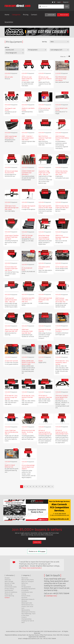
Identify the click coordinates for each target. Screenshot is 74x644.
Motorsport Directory (28, 612)
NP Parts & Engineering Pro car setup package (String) (45, 432)
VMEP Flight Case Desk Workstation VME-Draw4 (45, 300)
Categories (16, 15)
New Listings (9, 581)
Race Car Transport (28, 581)
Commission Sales (11, 587)
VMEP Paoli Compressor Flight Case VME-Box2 (27, 331)
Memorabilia (26, 610)
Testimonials (9, 590)
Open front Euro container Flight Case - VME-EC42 (45, 138)
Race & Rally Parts (28, 580)
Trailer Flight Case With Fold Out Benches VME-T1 (11, 432)
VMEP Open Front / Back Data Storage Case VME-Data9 (12, 208)
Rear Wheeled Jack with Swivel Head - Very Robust (61, 79)
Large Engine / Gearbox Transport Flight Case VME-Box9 (12, 237)
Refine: (7, 47)
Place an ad (63, 15)
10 (49, 487)
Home (7, 15)
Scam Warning (9, 596)
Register (66, 2)
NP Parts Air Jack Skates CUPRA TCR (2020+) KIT (27, 79)
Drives (24, 585)
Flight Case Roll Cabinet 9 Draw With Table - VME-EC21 (11, 300)
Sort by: (44, 42)
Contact (34, 15)
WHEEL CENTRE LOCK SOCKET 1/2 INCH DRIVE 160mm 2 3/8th (28, 363)
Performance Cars (27, 605)
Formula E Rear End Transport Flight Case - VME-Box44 (12, 269)
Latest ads (50, 15)
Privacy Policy (9, 589)
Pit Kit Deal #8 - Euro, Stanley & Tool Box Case (28, 397)
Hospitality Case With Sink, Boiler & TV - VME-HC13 (28, 300)
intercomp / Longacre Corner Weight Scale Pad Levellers (62, 397)
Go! (67, 7)
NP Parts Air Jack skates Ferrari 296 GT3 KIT (45, 79)
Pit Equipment (26, 587)
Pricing (26, 15)
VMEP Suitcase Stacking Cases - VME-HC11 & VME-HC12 (62, 300)
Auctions (24, 598)
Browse (7, 578)
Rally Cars (25, 583)
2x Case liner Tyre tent (11, 361)
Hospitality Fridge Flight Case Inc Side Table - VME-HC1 (44, 173)
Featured (8, 580)
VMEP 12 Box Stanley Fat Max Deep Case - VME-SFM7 (62, 173)
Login (59, 2)
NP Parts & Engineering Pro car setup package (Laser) (62, 432)
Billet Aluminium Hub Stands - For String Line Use (28, 432)
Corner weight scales (62, 267)
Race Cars (25, 578)
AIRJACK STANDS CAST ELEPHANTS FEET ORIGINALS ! (28, 173)
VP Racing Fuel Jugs (44, 108)
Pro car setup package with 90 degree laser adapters (28, 467)
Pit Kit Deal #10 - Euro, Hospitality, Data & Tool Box (62, 363)
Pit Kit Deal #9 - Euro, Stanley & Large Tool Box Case (11, 397)
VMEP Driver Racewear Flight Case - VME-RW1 (62, 237)
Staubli (41, 361)
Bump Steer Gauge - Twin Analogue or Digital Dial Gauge (44, 237)
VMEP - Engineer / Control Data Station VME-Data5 (28, 138)
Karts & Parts (26, 596)
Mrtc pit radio (9, 77)
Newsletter (9, 22)
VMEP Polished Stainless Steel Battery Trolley (62, 138)
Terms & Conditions (11, 592)
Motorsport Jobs (27, 603)
